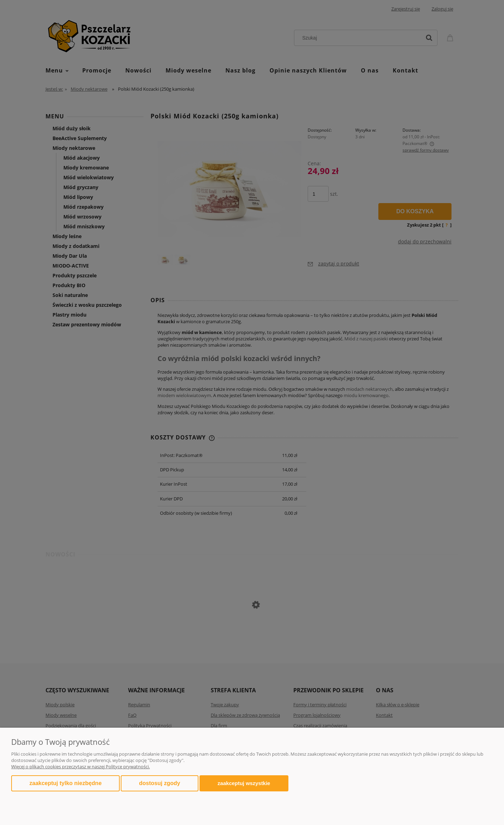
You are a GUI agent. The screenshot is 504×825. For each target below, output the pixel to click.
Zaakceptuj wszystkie (244, 783)
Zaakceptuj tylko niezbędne (65, 783)
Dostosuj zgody (159, 783)
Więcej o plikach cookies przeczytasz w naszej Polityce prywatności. (80, 767)
